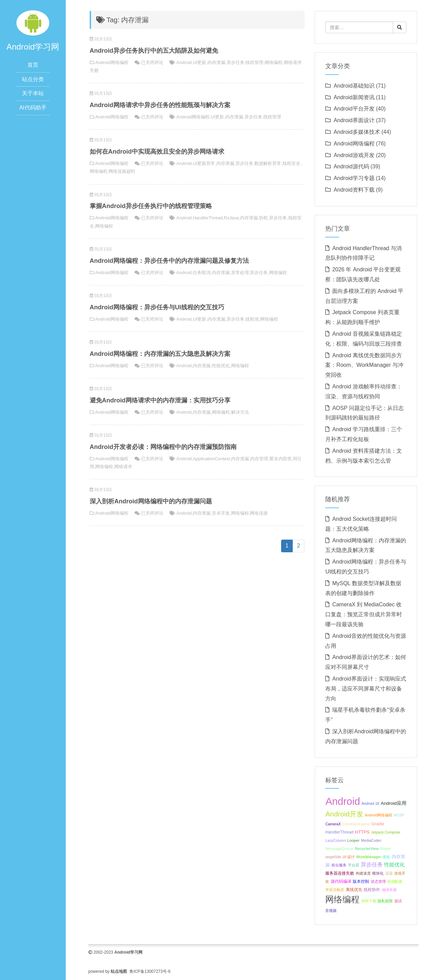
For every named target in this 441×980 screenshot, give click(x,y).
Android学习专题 (354, 178)
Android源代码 (351, 166)
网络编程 (274, 62)
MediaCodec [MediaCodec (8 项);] (371, 840)
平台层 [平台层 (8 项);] (354, 865)
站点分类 (33, 79)
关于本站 (33, 93)
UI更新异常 (204, 163)
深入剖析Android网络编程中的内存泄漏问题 (151, 501)
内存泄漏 (216, 62)
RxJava (231, 218)
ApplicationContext (211, 459)
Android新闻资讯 (354, 97)
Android (184, 62)
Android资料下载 (354, 190)
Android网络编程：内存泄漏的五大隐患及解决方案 (160, 354)
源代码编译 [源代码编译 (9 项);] (341, 881)
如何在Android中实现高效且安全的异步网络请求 (157, 152)
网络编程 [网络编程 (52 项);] (342, 899)
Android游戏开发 (354, 155)
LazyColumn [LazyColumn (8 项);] (335, 840)
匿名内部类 (281, 459)
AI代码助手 (33, 108)
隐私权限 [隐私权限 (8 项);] (385, 901)
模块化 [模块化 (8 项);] (378, 873)
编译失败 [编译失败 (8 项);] (389, 890)
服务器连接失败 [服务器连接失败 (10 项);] (340, 873)
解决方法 (240, 412)
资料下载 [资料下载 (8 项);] (369, 901)
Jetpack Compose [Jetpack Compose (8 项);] (386, 832)
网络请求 (123, 467)
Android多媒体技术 (357, 132)
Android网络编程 (112, 62)
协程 (263, 218)
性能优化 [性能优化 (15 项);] (394, 865)
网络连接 (259, 513)
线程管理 (254, 62)
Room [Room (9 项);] (386, 849)
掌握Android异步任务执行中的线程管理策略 (151, 206)
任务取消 (202, 273)
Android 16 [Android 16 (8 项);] (370, 803)
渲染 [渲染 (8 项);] (389, 873)
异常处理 (240, 273)
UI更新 (199, 62)
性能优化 (221, 366)
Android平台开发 (354, 109)
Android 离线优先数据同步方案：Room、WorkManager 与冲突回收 (364, 365)
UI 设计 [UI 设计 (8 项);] (349, 857)
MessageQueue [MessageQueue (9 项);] (339, 849)
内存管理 (259, 459)
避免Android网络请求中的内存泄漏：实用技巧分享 (160, 400)
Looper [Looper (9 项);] (353, 840)
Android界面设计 (354, 120)
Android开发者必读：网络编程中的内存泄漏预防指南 (163, 447)
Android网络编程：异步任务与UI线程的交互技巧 (157, 307)
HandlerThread (208, 218)
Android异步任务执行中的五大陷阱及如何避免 (154, 51)
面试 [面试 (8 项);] (398, 901)
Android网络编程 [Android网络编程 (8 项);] (379, 815)
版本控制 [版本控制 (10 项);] (361, 881)
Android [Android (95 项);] (343, 801)
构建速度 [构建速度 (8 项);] (363, 873)
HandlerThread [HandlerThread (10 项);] (339, 832)
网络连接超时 (122, 171)
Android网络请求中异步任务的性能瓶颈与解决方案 (160, 105)
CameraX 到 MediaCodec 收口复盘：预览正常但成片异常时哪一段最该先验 (364, 614)
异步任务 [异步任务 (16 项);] (372, 865)
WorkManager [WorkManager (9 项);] (369, 857)
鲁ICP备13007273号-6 (150, 971)
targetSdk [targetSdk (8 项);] (333, 857)
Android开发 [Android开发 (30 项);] (344, 814)
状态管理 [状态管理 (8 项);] (378, 881)
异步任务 (236, 62)
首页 (33, 65)
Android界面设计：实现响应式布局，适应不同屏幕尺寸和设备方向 (366, 689)
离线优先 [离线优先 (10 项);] (354, 890)
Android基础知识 (354, 86)
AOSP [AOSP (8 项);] (399, 815)
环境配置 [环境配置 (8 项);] (395, 881)
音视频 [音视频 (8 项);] (331, 911)
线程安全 (291, 163)
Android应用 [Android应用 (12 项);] (394, 803)
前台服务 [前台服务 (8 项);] (339, 865)
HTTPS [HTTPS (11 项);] (362, 832)
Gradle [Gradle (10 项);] (378, 824)
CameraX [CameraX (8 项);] (333, 824)
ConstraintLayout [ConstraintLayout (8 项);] (356, 824)
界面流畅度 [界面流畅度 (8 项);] (335, 890)
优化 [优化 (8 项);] (386, 857)
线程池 (252, 319)
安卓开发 (221, 513)
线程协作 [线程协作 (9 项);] (372, 890)
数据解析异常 (268, 163)
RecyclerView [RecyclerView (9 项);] (367, 849)
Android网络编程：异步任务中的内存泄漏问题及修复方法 (169, 261)
